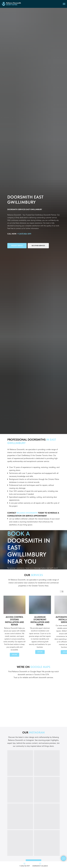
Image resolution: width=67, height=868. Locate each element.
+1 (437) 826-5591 (24, 234)
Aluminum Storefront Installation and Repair (40, 621)
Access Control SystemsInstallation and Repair (14, 621)
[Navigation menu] (64, 4)
